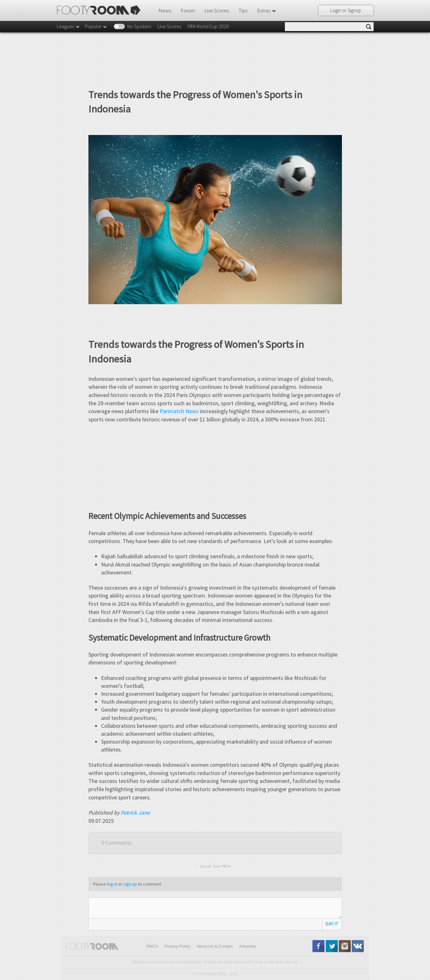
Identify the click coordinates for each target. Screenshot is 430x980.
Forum (188, 10)
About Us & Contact (215, 946)
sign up (130, 884)
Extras (267, 10)
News (165, 10)
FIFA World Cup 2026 (208, 26)
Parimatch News (179, 411)
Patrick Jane (135, 813)
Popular (96, 26)
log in (112, 884)
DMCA (152, 946)
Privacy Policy (177, 946)
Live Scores (217, 10)
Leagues (68, 26)
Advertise (247, 946)
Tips (243, 10)
